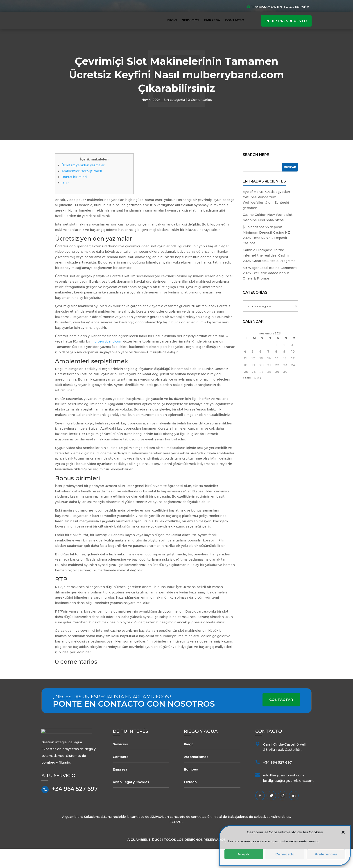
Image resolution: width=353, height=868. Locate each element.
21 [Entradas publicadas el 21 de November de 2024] (269, 384)
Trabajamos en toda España (280, 7)
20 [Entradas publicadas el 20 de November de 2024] (261, 384)
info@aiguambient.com (284, 795)
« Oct (247, 397)
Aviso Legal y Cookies (131, 801)
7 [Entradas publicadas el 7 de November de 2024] (268, 371)
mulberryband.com (107, 361)
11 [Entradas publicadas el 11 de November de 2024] (245, 378)
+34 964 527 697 (75, 810)
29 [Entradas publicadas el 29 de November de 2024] (277, 391)
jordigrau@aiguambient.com (288, 800)
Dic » (258, 397)
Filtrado (190, 801)
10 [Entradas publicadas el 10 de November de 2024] (293, 371)
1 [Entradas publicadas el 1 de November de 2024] (276, 364)
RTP (65, 202)
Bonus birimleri (74, 196)
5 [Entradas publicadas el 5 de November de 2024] (252, 371)
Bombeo (191, 789)
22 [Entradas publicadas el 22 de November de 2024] (277, 384)
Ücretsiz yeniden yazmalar (83, 184)
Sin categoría (174, 119)
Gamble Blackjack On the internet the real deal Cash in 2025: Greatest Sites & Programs (269, 275)
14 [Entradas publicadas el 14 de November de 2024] (269, 378)
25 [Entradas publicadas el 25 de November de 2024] (246, 391)
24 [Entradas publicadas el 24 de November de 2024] (293, 384)
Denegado (285, 854)
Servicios (191, 20)
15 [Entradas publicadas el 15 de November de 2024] (277, 378)
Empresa (212, 20)
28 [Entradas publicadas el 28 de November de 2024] (269, 391)
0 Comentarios (200, 119)
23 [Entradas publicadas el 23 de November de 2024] (285, 384)
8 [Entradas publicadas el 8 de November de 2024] (276, 371)
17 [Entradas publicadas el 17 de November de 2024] (293, 378)
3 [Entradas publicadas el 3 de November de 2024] (292, 364)
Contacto (234, 20)
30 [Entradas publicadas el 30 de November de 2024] (285, 391)
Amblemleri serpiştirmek (82, 190)
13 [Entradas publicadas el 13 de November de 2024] (261, 378)
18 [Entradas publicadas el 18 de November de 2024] (246, 384)
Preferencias (326, 854)
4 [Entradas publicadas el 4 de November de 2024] (245, 371)
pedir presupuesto (286, 21)
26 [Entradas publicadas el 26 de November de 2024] (254, 391)
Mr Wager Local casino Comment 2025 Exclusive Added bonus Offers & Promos (270, 292)
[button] (343, 832)
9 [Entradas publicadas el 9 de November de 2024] (284, 371)
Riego (189, 763)
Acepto (244, 854)
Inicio (172, 20)
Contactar (281, 719)
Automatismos (196, 776)
